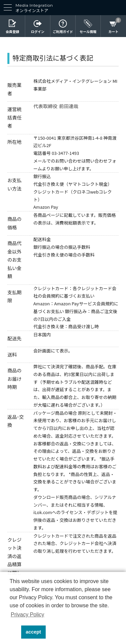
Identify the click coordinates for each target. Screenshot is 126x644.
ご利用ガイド (63, 32)
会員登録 (12, 32)
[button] (14, 632)
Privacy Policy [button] (28, 615)
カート (114, 32)
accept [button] (34, 632)
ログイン (38, 32)
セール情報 (88, 32)
